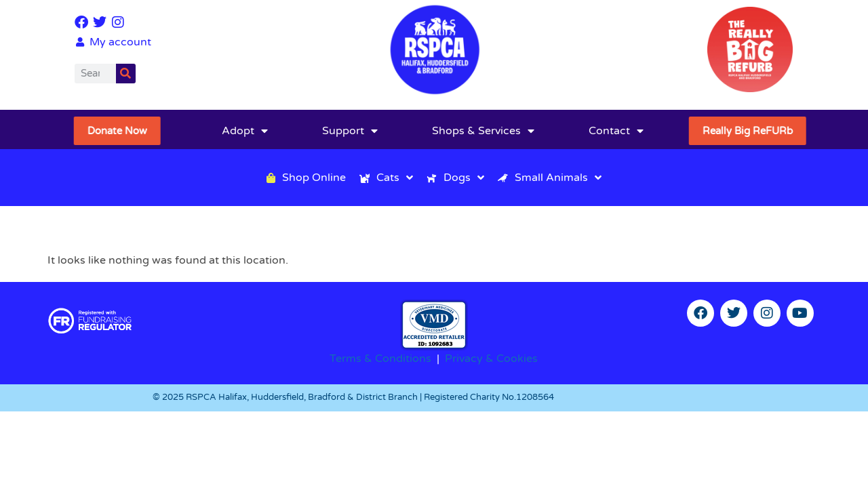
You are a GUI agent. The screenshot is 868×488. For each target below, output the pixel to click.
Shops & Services (483, 131)
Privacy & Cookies (491, 359)
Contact (616, 131)
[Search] (126, 74)
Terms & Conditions (380, 359)
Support (350, 131)
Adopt (245, 131)
